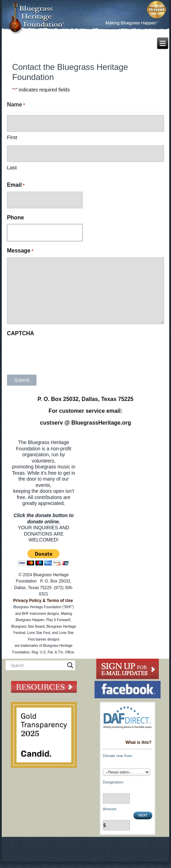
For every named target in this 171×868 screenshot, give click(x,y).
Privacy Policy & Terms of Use (43, 601)
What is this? (139, 742)
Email (16, 185)
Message (20, 251)
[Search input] (37, 665)
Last (12, 167)
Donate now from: (118, 756)
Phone (15, 218)
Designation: (113, 782)
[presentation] (60, 353)
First (12, 137)
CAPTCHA (21, 333)
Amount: (110, 809)
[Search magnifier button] (70, 665)
